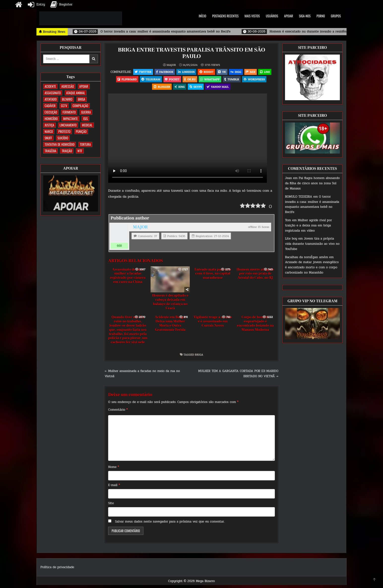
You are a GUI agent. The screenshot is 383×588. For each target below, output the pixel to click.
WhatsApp (232, 80)
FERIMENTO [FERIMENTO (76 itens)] (69, 112)
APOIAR (288, 16)
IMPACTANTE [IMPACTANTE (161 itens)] (70, 119)
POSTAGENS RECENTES (225, 16)
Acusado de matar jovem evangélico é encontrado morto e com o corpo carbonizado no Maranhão (312, 267)
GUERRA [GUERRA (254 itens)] (86, 112)
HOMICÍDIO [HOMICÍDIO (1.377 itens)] (51, 119)
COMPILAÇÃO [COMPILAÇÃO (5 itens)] (80, 106)
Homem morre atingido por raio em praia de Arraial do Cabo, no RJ (255, 277)
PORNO (321, 16)
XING (193, 89)
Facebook (170, 72)
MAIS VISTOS (252, 16)
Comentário (118, 413)
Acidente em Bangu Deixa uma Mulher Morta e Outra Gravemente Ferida (170, 327)
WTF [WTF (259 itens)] (80, 151)
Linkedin (193, 72)
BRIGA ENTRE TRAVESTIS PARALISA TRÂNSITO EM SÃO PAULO (191, 53)
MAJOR (171, 65)
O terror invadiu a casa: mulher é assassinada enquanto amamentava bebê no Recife (312, 204)
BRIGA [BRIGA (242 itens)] (82, 99)
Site (111, 506)
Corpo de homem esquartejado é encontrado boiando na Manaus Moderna (255, 327)
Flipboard (146, 80)
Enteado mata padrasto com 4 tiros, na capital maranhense (213, 277)
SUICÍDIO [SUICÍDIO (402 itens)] (63, 138)
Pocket (193, 80)
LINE (126, 80)
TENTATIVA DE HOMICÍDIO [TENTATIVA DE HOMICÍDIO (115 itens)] (60, 144)
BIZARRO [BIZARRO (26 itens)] (67, 99)
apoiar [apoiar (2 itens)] (84, 86)
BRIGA (199, 357)
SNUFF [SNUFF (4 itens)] (48, 138)
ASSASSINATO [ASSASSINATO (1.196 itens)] (53, 93)
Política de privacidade (57, 570)
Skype (209, 89)
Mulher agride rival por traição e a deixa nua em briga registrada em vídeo (308, 225)
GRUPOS (336, 16)
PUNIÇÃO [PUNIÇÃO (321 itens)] (81, 131)
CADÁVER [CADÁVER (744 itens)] (50, 106)
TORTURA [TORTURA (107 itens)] (85, 144)
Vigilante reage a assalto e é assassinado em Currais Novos (213, 325)
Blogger (174, 89)
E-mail (114, 488)
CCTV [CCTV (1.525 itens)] (64, 106)
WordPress (150, 89)
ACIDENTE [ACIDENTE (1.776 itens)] (50, 86)
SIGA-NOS (305, 16)
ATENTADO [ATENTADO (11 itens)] (51, 99)
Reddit (214, 72)
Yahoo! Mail (232, 89)
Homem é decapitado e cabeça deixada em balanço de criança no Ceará (170, 305)
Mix (260, 72)
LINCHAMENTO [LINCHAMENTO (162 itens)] (68, 125)
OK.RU (211, 80)
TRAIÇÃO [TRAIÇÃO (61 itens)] (67, 151)
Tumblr (254, 80)
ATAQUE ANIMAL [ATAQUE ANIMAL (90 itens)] (76, 93)
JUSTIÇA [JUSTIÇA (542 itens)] (49, 125)
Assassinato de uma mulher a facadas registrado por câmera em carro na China (128, 279)
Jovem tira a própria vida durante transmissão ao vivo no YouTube (312, 244)
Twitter (148, 72)
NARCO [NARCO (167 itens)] (49, 131)
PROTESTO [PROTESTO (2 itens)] (64, 131)
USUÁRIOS (272, 16)
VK (230, 72)
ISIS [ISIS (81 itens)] (85, 119)
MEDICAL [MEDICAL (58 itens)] (87, 125)
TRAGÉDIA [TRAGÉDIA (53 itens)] (50, 151)
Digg (245, 72)
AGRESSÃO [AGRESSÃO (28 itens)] (68, 86)
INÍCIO (202, 16)
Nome (114, 470)
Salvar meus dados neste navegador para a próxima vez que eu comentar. (170, 525)
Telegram (170, 80)
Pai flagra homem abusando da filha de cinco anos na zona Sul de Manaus (312, 183)
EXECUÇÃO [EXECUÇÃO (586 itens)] (51, 112)
